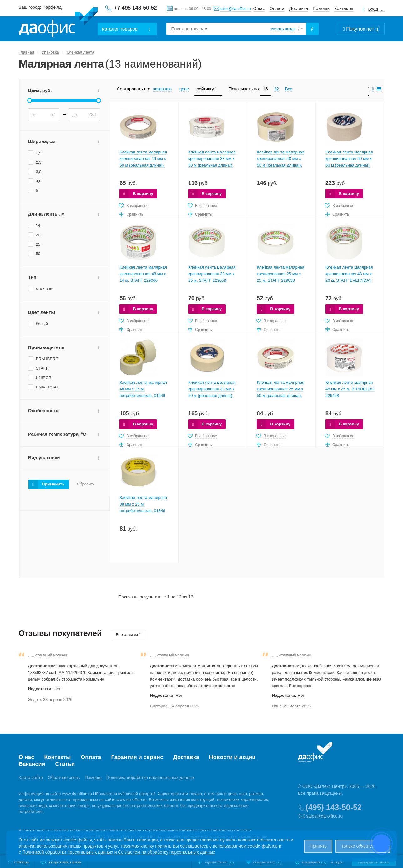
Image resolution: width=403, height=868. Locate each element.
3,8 (39, 172)
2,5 (39, 162)
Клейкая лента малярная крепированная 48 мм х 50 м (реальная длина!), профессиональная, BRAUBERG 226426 (280, 165)
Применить (53, 484)
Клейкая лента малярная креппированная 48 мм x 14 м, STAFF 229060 (143, 274)
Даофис (58, 22)
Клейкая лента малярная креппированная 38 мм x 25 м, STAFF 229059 (212, 274)
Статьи (65, 764)
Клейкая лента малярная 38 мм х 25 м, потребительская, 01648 (143, 504)
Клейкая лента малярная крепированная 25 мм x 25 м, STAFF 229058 (280, 274)
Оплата (277, 8)
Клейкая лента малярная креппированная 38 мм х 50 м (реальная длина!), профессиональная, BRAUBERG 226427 (212, 165)
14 (38, 226)
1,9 (39, 153)
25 (38, 244)
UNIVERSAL (48, 387)
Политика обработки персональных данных (151, 778)
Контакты (344, 8)
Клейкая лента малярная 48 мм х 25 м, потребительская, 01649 (143, 389)
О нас (259, 8)
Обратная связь (64, 778)
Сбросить (86, 484)
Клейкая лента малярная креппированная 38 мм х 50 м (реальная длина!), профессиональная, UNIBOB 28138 (212, 395)
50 (38, 254)
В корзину (143, 194)
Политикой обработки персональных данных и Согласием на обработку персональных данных (119, 852)
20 (38, 235)
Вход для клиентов (376, 9)
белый (42, 324)
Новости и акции (232, 757)
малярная (45, 289)
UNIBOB (44, 378)
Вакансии (32, 764)
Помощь (321, 8)
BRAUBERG (47, 359)
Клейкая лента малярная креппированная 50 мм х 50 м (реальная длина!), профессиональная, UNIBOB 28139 (349, 165)
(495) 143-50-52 (334, 807)
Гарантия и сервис (137, 757)
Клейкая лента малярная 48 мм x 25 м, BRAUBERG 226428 (350, 389)
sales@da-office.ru (235, 9)
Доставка (299, 8)
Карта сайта (31, 778)
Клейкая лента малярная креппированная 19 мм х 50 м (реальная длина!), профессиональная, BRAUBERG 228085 (143, 165)
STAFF (42, 368)
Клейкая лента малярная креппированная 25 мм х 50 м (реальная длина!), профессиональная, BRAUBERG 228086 (280, 395)
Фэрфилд (52, 7)
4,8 (39, 181)
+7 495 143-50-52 (136, 8)
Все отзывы (128, 635)
